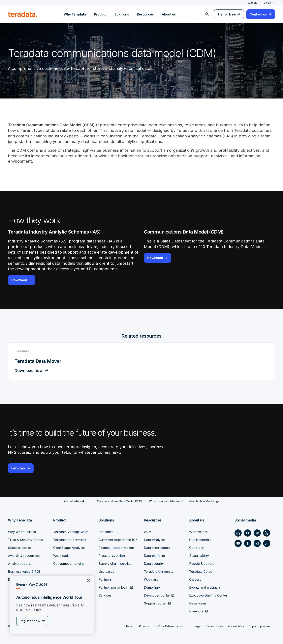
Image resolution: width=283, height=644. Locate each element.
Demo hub (152, 587)
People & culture (202, 564)
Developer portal (157, 595)
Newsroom (198, 603)
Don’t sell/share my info (169, 626)
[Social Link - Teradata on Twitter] (267, 533)
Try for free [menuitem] (227, 14)
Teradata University (159, 572)
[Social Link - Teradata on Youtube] (238, 543)
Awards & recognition (24, 556)
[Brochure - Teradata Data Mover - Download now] (141, 361)
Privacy (144, 626)
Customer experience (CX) (119, 540)
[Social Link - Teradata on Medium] (257, 533)
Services (105, 595)
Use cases (106, 572)
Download (19, 280)
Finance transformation (116, 548)
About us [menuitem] (169, 14)
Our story (196, 548)
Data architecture (157, 548)
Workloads (61, 556)
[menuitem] (207, 14)
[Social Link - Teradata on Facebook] (248, 543)
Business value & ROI (24, 572)
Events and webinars (205, 587)
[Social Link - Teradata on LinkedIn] (238, 533)
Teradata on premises (70, 540)
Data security (154, 564)
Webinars (151, 579)
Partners (105, 579)
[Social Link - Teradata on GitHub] (248, 533)
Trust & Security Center (26, 540)
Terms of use (215, 626)
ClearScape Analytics (69, 548)
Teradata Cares (201, 572)
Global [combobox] (267, 3)
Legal (198, 626)
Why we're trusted (22, 532)
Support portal (155, 603)
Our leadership (200, 540)
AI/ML (149, 532)
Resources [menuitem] (145, 14)
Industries (106, 532)
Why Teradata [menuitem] (75, 14)
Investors (196, 611)
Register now (30, 621)
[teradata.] (23, 14)
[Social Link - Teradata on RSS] (267, 543)
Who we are (198, 532)
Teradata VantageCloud (71, 532)
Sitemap (129, 626)
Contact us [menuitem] (258, 14)
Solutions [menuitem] (122, 14)
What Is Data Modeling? (204, 501)
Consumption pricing (69, 564)
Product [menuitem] (100, 14)
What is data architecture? (166, 501)
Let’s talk (18, 468)
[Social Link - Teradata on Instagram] (257, 543)
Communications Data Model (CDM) (120, 501)
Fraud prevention (112, 556)
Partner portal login (113, 587)
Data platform (154, 556)
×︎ (87, 580)
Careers (195, 579)
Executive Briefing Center (208, 595)
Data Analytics (155, 540)
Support (252, 3)
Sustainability (199, 556)
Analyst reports (20, 564)
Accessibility (236, 626)
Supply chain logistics (115, 564)
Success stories (20, 548)
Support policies (260, 626)
